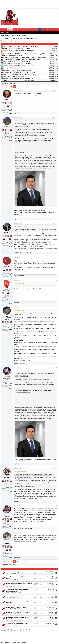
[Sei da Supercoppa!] (3, 103)
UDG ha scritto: (19, 283)
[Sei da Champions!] (8, 103)
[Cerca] (56, 30)
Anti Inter (21, 573)
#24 (56, 257)
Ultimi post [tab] (5, 44)
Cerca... (12, 33)
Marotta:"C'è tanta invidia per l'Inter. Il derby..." (18, 612)
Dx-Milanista (51, 625)
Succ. (25, 87)
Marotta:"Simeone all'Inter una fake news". (17, 624)
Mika (7, 289)
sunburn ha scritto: (19, 472)
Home (4, 30)
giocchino (7, 266)
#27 (56, 368)
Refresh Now (54, 80)
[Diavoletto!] (11, 103)
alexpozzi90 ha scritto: (20, 227)
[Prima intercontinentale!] (8, 133)
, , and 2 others (26, 219)
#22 (56, 117)
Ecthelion (52, 573)
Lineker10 (7, 377)
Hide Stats (5, 80)
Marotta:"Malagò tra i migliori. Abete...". (16, 596)
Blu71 (53, 614)
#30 (56, 533)
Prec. (4, 87)
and (20, 276)
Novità (16, 30)
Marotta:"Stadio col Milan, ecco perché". (17, 607)
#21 (56, 90)
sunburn (7, 232)
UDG (7, 99)
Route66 (7, 477)
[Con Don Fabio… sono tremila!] (6, 103)
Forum (10, 30)
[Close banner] (58, 9)
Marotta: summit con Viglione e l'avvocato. (17, 572)
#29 (56, 506)
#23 (56, 223)
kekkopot (52, 619)
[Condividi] (54, 90)
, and (23, 253)
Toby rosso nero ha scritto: (21, 121)
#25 (56, 280)
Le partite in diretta (27, 30)
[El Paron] (8, 106)
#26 (56, 307)
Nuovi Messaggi (5, 33)
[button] (19, 30)
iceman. (7, 126)
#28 (56, 468)
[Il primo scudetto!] (6, 106)
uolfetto (7, 515)
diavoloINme (51, 597)
